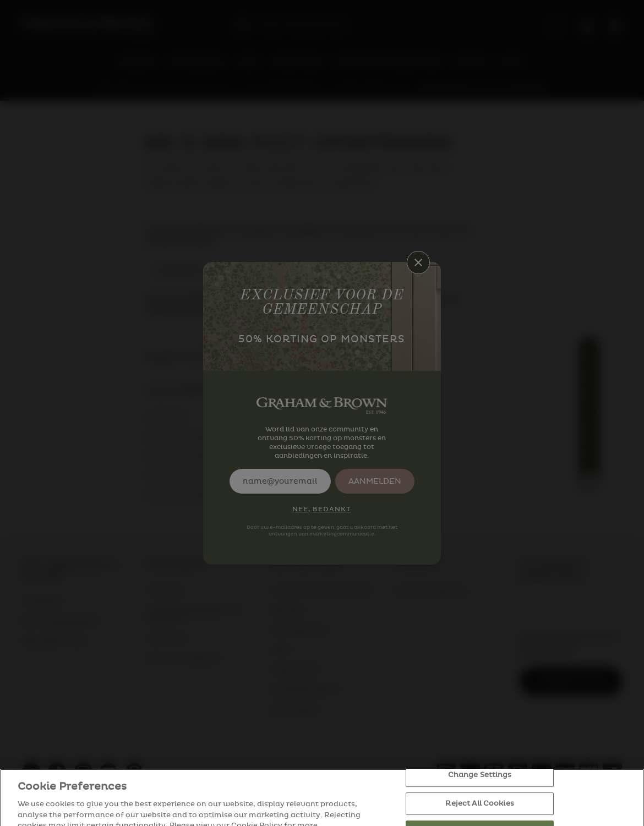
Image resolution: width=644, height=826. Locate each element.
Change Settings (480, 787)
